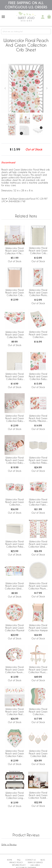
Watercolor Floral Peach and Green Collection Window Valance (15, 586)
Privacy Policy (16, 862)
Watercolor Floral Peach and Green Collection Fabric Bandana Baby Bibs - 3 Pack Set (15, 754)
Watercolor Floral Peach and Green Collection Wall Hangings (38, 754)
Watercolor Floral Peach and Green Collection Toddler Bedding (38, 795)
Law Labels (35, 865)
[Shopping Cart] (49, 17)
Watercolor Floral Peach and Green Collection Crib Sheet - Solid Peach (15, 293)
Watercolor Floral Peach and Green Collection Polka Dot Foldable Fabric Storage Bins (38, 460)
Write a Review (9, 844)
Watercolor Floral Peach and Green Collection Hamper (38, 628)
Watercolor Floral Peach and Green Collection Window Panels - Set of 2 (38, 544)
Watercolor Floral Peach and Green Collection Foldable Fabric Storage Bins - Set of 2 (15, 502)
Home (10, 860)
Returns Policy (19, 865)
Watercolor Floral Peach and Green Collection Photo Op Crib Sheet (38, 293)
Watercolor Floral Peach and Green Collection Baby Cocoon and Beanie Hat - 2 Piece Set (15, 418)
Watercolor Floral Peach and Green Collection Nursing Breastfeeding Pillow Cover (15, 670)
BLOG (43, 860)
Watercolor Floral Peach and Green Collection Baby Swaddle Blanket (15, 460)
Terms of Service (35, 862)
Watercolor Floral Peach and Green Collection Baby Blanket (38, 377)
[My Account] (43, 17)
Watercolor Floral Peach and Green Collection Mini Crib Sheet (15, 335)
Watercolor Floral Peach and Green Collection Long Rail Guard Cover (15, 796)
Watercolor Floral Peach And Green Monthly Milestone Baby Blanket (38, 418)
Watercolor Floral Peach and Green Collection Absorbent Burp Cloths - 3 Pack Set (38, 712)
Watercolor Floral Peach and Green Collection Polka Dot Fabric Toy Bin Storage (15, 544)
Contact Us (31, 860)
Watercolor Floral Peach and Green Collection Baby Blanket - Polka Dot (15, 377)
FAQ (19, 860)
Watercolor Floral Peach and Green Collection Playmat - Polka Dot (38, 586)
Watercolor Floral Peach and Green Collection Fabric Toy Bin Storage (38, 502)
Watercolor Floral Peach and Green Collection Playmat (15, 628)
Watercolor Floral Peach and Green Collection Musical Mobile (38, 670)
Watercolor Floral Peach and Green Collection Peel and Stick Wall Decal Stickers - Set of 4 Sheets (15, 712)
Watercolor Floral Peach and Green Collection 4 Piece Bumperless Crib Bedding (15, 251)
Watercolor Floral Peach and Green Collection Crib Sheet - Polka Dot (38, 251)
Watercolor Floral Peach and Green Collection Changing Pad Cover (38, 335)
